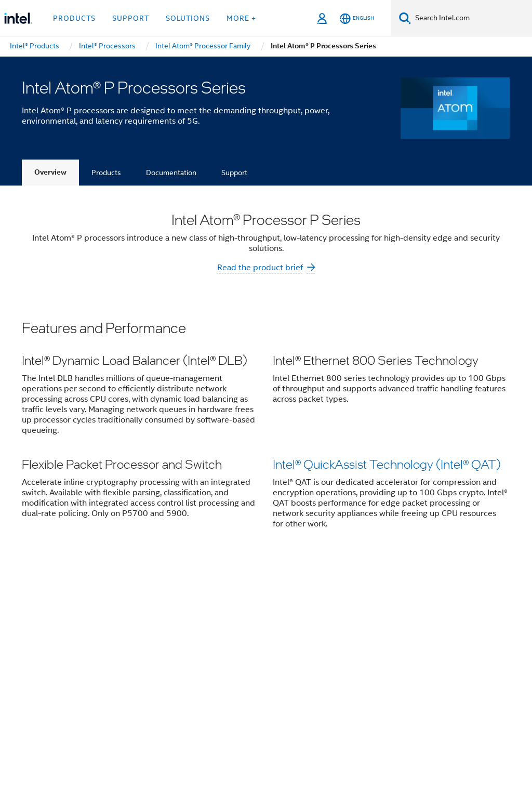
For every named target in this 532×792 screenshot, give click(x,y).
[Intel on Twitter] (131, 660)
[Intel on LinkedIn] (157, 660)
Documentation (171, 173)
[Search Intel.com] (471, 18)
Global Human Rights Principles (223, 748)
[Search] (405, 18)
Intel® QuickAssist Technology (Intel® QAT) (387, 465)
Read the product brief (260, 268)
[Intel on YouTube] (183, 660)
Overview (50, 172)
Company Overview (137, 602)
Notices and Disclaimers (176, 740)
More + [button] (241, 18)
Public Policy (168, 623)
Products (106, 173)
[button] (266, 432)
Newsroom (263, 602)
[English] (357, 18)
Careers (351, 602)
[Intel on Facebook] (105, 660)
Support (234, 173)
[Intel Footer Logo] (43, 678)
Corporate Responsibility (422, 602)
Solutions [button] (188, 18)
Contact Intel (208, 602)
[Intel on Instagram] (208, 660)
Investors (310, 602)
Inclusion (117, 623)
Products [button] (74, 18)
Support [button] (131, 18)
